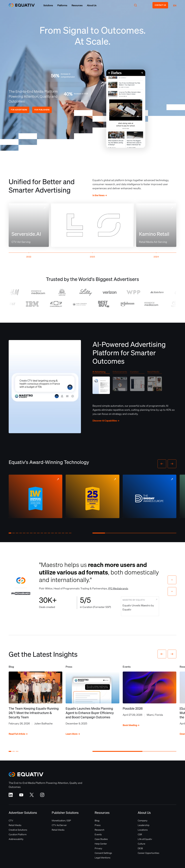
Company (143, 820)
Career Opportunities (149, 853)
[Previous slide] (172, 580)
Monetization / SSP (61, 820)
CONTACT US (160, 5)
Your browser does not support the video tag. (126, 109)
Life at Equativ (145, 839)
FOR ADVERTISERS (19, 110)
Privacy (98, 848)
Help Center (101, 844)
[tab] (101, 383)
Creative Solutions (18, 830)
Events (98, 834)
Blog (97, 820)
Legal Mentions (103, 858)
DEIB (140, 848)
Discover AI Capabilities (106, 421)
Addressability (16, 839)
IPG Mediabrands (118, 588)
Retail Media (15, 825)
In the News (100, 195)
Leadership (144, 825)
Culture (141, 844)
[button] (48, 5)
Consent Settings (103, 853)
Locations (143, 830)
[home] (22, 5)
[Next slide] (172, 591)
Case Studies (101, 839)
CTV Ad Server (59, 825)
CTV (11, 820)
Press (98, 825)
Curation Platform (18, 834)
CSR (140, 834)
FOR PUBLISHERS (42, 110)
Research (100, 830)
